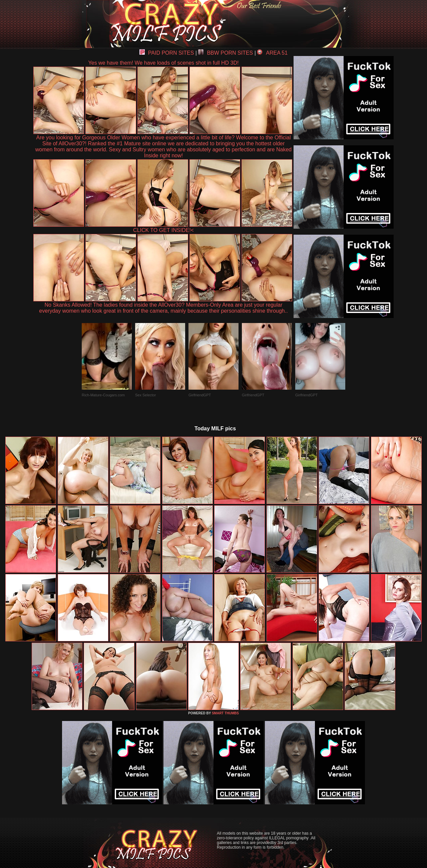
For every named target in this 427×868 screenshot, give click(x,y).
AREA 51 (272, 53)
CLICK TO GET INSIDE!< (163, 230)
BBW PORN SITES (226, 53)
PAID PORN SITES (167, 53)
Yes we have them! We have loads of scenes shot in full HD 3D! (164, 63)
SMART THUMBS (225, 713)
